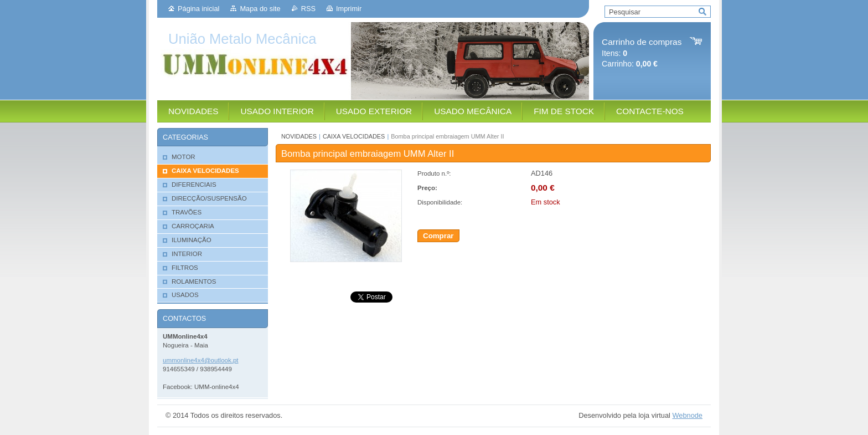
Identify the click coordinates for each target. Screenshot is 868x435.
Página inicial (198, 9)
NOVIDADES (299, 136)
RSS (308, 9)
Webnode (687, 415)
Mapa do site (260, 9)
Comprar (438, 236)
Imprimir (349, 9)
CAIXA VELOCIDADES (354, 136)
